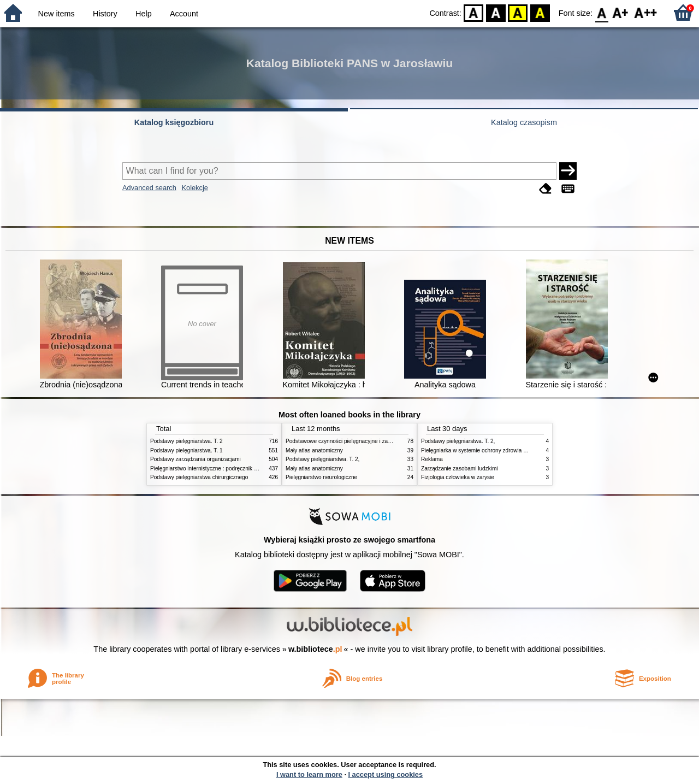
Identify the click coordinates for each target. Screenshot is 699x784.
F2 (646, 12)
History (105, 14)
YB (518, 12)
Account (184, 14)
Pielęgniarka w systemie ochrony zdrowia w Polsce (483, 450)
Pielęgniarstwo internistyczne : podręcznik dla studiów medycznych (232, 468)
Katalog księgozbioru (174, 122)
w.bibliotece (315, 649)
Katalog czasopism (524, 122)
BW (496, 12)
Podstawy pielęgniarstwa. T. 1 (186, 450)
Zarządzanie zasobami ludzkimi (460, 468)
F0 (602, 12)
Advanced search (149, 188)
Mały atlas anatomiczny (314, 450)
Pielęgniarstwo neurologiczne (321, 477)
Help (144, 14)
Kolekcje (194, 188)
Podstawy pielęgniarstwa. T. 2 (186, 441)
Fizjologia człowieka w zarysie (458, 477)
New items (57, 14)
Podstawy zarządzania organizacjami (196, 459)
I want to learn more (309, 774)
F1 (621, 12)
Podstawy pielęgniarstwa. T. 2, (322, 459)
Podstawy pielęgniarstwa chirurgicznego (199, 477)
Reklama (432, 459)
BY (540, 12)
